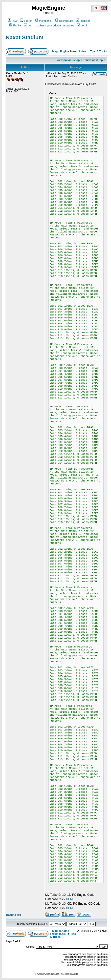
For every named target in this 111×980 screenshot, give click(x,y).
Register (83, 21)
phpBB (50, 974)
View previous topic (69, 60)
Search (26, 21)
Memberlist (44, 21)
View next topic (95, 60)
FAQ (12, 21)
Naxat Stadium (25, 37)
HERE (70, 899)
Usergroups (64, 21)
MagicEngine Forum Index (69, 51)
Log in (83, 25)
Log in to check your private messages (49, 25)
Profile (15, 25)
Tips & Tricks (98, 51)
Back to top (14, 915)
